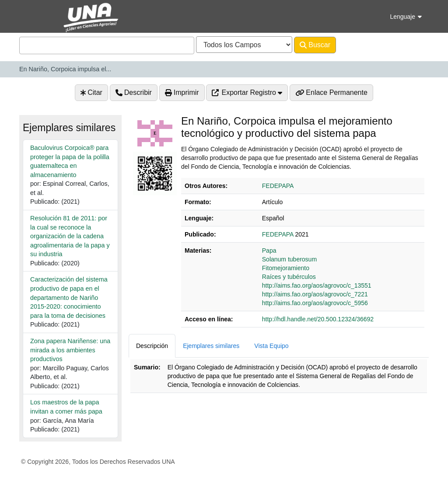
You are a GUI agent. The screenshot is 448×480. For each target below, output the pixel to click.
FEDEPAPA (278, 186)
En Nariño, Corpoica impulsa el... (65, 69)
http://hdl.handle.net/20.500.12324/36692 (318, 319)
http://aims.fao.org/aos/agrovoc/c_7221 (315, 294)
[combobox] (107, 45)
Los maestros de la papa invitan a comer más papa (66, 407)
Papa (269, 250)
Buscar (315, 45)
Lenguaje (406, 17)
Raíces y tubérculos (289, 277)
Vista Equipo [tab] (271, 346)
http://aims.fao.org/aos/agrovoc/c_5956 (315, 303)
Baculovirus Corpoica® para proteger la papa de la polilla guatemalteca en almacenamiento (70, 161)
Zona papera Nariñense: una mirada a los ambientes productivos (70, 350)
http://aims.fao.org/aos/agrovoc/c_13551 (317, 285)
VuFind (35, 15)
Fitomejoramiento (286, 268)
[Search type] (244, 45)
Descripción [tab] (152, 346)
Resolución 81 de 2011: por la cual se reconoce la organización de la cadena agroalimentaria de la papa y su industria (70, 236)
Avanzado (359, 45)
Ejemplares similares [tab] (211, 346)
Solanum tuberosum (289, 259)
